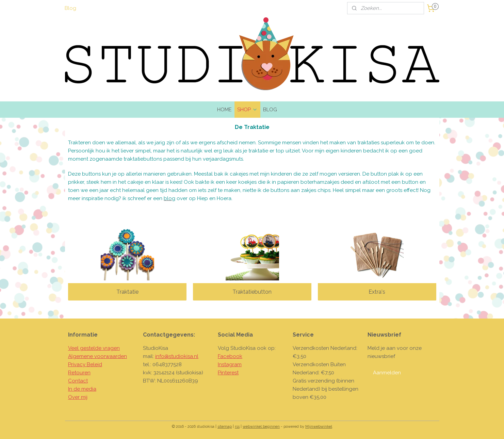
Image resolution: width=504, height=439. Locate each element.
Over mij (78, 397)
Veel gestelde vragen (94, 348)
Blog (70, 8)
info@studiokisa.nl (177, 356)
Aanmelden (387, 373)
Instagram (230, 364)
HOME (224, 110)
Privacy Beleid (85, 364)
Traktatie (127, 292)
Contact (78, 381)
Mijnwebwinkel (319, 427)
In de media (82, 389)
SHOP (247, 110)
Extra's (377, 292)
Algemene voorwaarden (97, 356)
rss (237, 427)
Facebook (230, 356)
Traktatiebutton (252, 292)
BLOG (270, 110)
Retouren (79, 373)
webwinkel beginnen (261, 427)
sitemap (225, 427)
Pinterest (228, 373)
